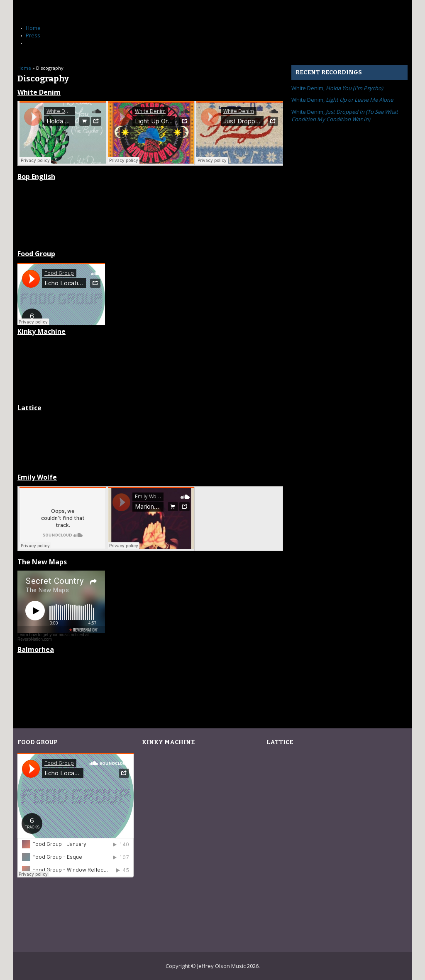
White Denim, (337, 88)
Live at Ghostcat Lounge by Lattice (150, 442)
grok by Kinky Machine (150, 365)
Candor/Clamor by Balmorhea (150, 683)
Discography (42, 43)
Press (33, 35)
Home (33, 28)
